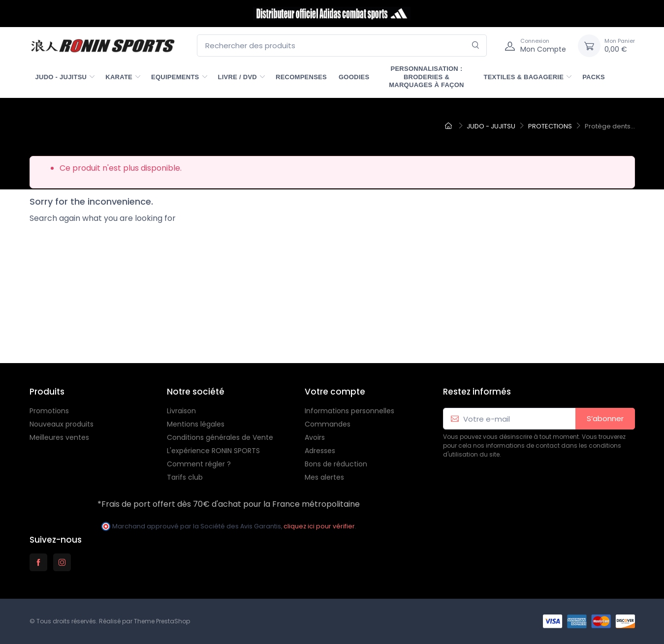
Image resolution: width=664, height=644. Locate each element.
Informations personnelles (349, 411)
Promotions (49, 411)
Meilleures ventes (59, 437)
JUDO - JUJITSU (61, 77)
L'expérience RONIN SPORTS (213, 451)
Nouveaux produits (62, 424)
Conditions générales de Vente (220, 437)
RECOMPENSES (301, 77)
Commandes (328, 424)
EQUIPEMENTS (175, 77)
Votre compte (335, 392)
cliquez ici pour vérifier (319, 526)
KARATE (119, 77)
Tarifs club (185, 477)
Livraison (181, 411)
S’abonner (605, 418)
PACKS (594, 77)
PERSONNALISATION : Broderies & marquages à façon (426, 77)
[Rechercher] (476, 46)
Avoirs (315, 437)
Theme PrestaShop (162, 621)
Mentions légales (196, 424)
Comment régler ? (199, 464)
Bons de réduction (336, 464)
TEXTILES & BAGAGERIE (523, 77)
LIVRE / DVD (237, 77)
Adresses (320, 451)
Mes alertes (324, 477)
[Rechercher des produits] (342, 46)
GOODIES (354, 77)
